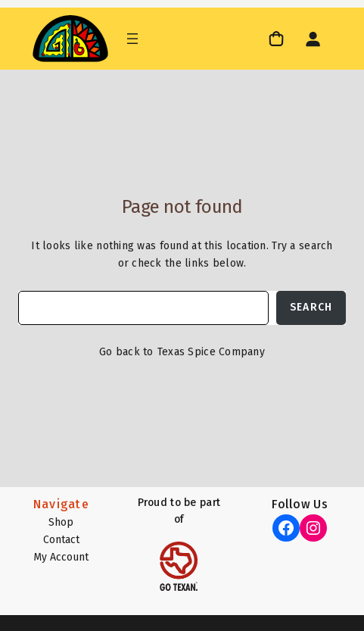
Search (311, 307)
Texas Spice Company (211, 352)
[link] (278, 38)
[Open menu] (132, 39)
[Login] (313, 39)
